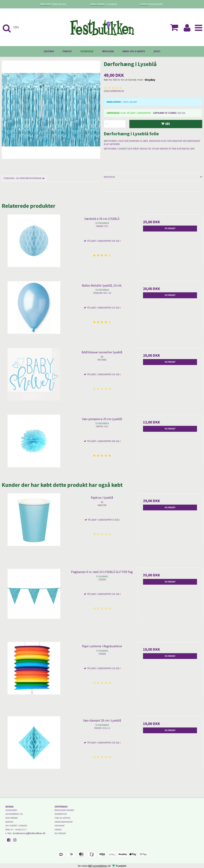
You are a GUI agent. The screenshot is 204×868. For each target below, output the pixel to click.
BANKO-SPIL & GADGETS (134, 51)
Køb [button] (165, 124)
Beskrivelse (109, 177)
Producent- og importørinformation (24, 178)
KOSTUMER (49, 51)
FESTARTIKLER (87, 51)
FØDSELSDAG (108, 51)
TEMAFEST (67, 51)
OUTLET (157, 51)
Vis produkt (170, 228)
